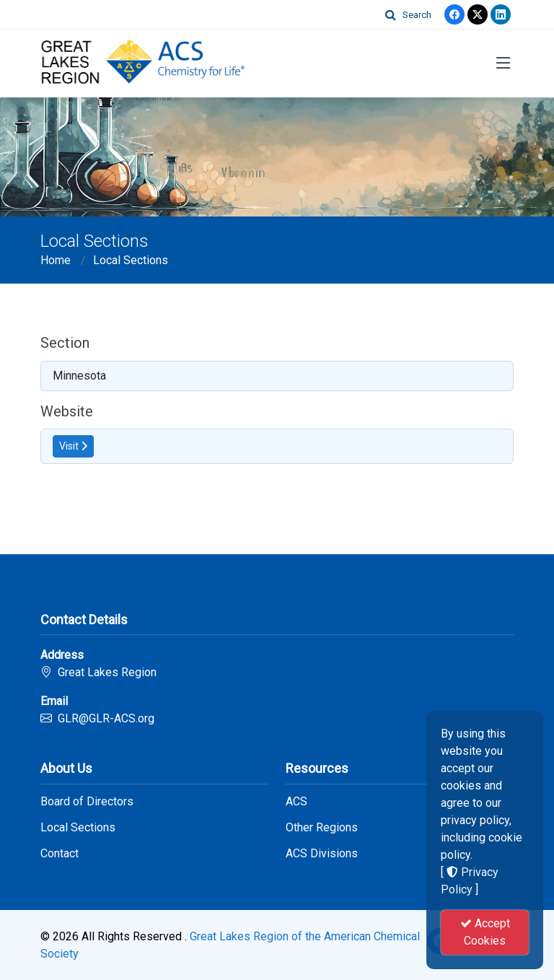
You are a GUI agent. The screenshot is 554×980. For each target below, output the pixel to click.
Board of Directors (87, 802)
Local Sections (131, 260)
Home (56, 260)
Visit (73, 446)
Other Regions (322, 828)
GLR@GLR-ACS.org (106, 718)
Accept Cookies (485, 932)
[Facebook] (454, 14)
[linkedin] (501, 14)
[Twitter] (478, 14)
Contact (60, 854)
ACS (296, 802)
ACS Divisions (322, 854)
